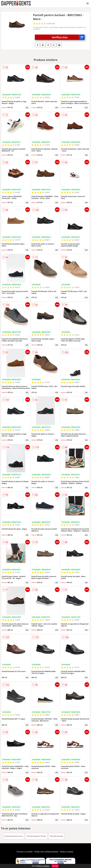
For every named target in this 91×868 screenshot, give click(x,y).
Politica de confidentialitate (46, 852)
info (27, 107)
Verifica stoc (68, 37)
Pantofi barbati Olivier (36, 836)
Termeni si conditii (25, 852)
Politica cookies (67, 852)
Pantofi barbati (56, 836)
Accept (55, 866)
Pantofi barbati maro (14, 836)
